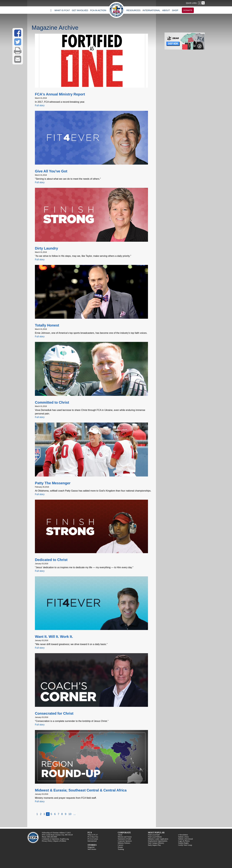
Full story (40, 105)
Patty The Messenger (53, 483)
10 (70, 814)
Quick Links (191, 3)
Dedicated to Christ (51, 560)
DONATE (188, 10)
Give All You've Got (51, 171)
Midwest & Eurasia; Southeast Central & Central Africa (81, 790)
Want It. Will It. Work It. (54, 637)
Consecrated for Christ (54, 713)
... (74, 814)
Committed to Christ (52, 402)
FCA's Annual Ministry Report (60, 94)
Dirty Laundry (46, 248)
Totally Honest (47, 325)
